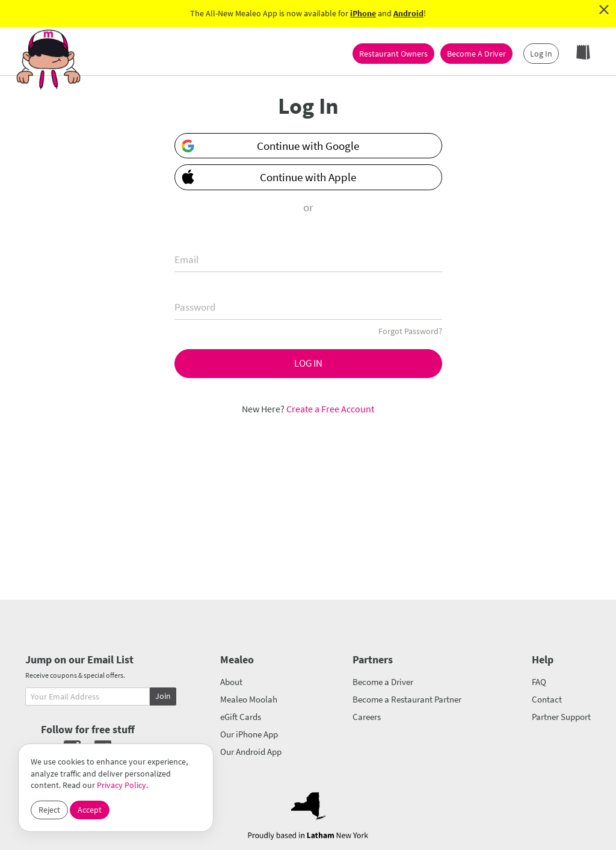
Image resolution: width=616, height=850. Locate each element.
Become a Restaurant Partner (407, 699)
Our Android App (251, 752)
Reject (49, 810)
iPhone (363, 13)
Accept (90, 810)
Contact (547, 699)
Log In (541, 54)
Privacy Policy (122, 785)
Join (163, 696)
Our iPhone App (249, 734)
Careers (367, 717)
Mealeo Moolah (249, 699)
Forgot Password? (410, 331)
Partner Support (561, 717)
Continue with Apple (266, 176)
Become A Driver (476, 54)
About (231, 682)
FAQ (539, 682)
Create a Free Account (330, 409)
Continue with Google (270, 146)
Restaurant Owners (393, 54)
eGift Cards (241, 717)
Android (408, 13)
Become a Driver (383, 682)
